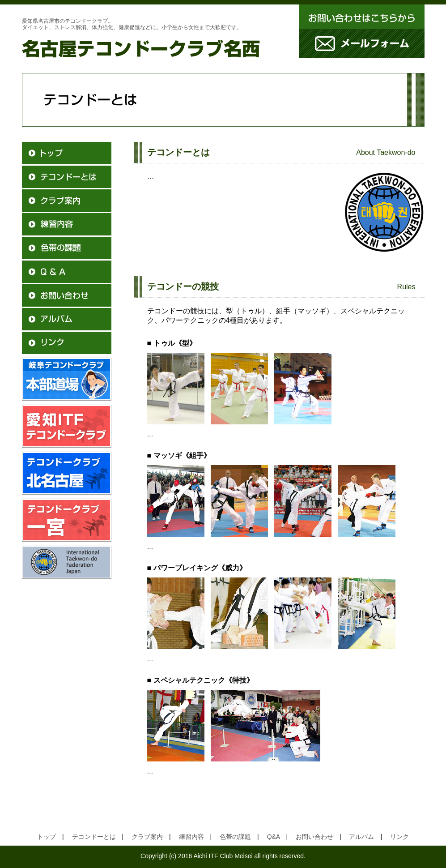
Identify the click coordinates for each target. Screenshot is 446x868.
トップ (50, 837)
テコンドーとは (94, 837)
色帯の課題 (235, 837)
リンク (399, 837)
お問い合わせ (314, 837)
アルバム (361, 837)
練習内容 (191, 837)
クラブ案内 (147, 837)
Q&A (274, 837)
